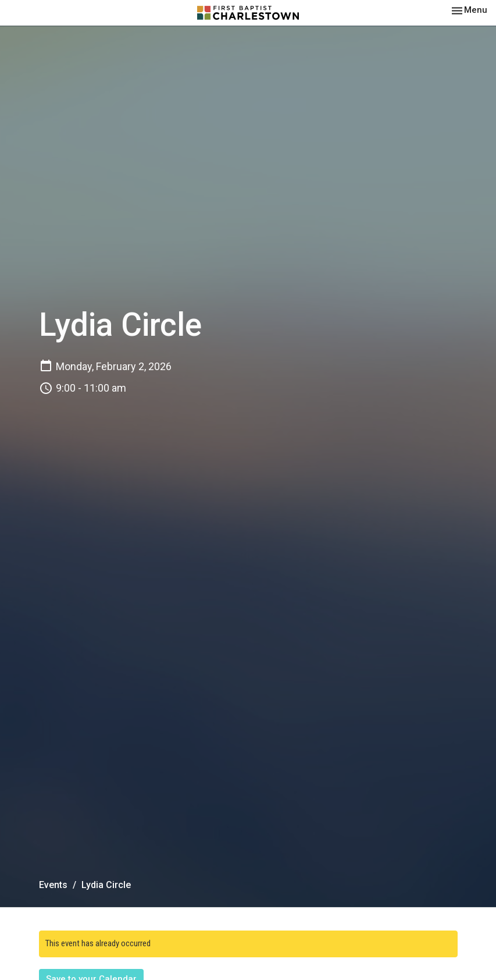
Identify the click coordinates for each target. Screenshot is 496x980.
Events (53, 885)
